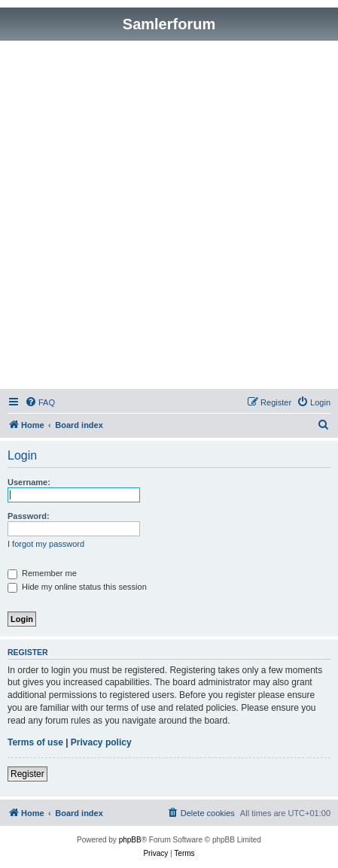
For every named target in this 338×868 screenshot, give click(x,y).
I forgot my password (46, 544)
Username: (29, 482)
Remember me (42, 573)
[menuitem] (40, 402)
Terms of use (35, 742)
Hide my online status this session (77, 587)
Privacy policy (101, 742)
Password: (29, 516)
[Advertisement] (169, 217)
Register (27, 774)
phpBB (130, 840)
